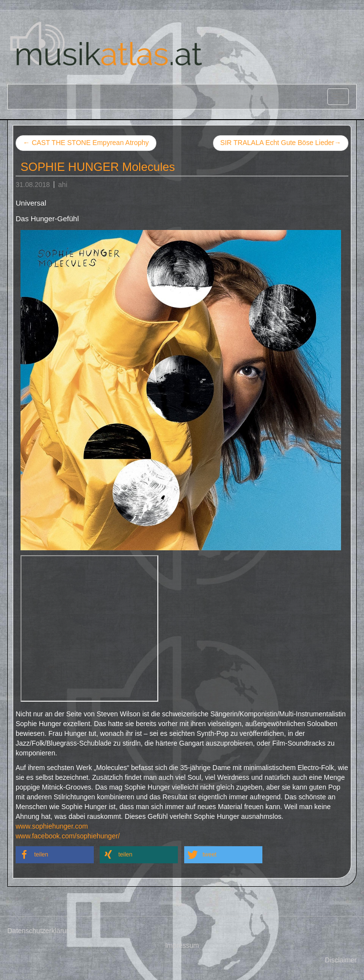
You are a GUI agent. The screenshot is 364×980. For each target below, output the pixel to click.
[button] (55, 855)
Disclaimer (341, 960)
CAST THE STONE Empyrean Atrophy (86, 143)
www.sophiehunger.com (52, 826)
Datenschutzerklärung (41, 931)
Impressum (182, 945)
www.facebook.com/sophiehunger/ (68, 836)
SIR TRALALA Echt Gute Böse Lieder (281, 143)
